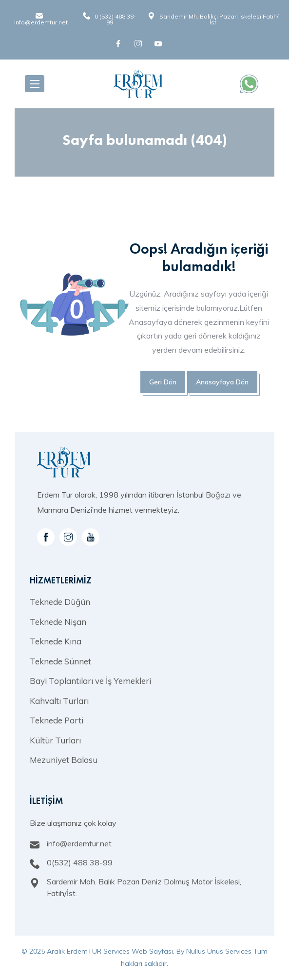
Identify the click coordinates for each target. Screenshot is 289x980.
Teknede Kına (56, 641)
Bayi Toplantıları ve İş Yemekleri (90, 681)
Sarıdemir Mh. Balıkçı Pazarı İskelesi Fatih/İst (219, 19)
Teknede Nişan (58, 622)
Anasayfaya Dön (222, 382)
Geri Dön (163, 382)
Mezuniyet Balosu (64, 760)
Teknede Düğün (60, 602)
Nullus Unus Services (219, 951)
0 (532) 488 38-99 (115, 19)
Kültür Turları (55, 740)
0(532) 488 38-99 (80, 862)
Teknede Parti (57, 720)
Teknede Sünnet (60, 661)
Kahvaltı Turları (59, 701)
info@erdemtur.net (41, 22)
